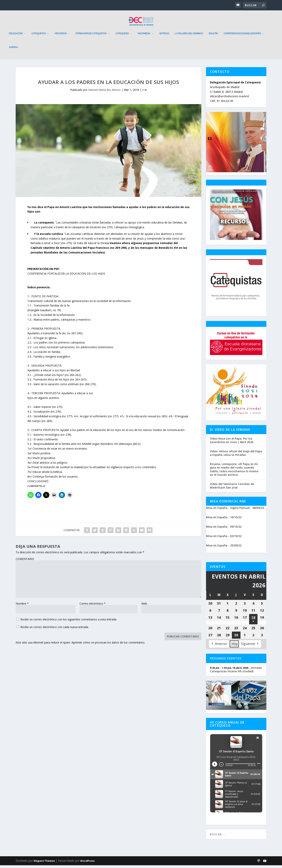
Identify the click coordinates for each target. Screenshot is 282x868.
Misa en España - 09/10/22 (224, 529)
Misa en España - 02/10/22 (224, 539)
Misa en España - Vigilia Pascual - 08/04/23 (235, 511)
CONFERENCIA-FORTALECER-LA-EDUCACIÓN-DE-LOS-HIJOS (66, 276)
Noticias (164, 36)
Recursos (61, 36)
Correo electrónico (93, 606)
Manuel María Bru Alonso (104, 92)
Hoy (235, 646)
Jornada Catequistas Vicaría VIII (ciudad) (236, 672)
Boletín (213, 36)
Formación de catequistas (91, 36)
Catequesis (122, 36)
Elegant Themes (44, 863)
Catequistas (39, 36)
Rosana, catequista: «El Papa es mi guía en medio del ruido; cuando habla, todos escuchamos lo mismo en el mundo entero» (234, 472)
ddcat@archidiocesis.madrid (229, 99)
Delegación (16, 36)
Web (144, 606)
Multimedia (144, 36)
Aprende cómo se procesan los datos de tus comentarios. (108, 645)
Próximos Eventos (226, 661)
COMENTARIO (25, 562)
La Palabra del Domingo (189, 36)
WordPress (87, 863)
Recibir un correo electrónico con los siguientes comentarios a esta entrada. (69, 622)
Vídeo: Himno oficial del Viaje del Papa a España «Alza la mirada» (236, 456)
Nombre (22, 606)
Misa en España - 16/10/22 (224, 520)
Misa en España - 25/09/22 (224, 548)
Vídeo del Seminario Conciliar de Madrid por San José (232, 489)
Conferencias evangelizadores (242, 36)
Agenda (13, 50)
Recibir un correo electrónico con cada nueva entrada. (55, 630)
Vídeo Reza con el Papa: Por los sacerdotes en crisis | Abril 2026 (232, 443)
